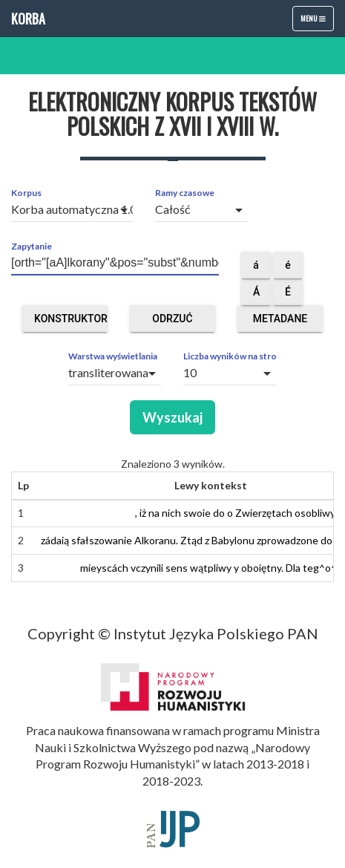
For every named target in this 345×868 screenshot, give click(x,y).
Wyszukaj (172, 417)
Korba (28, 19)
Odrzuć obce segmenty (172, 322)
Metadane (280, 322)
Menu (317, 22)
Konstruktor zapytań (71, 322)
